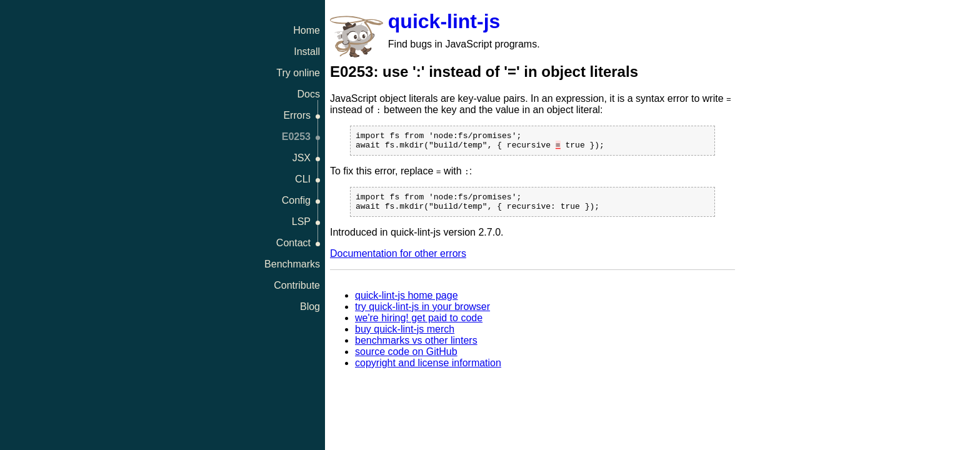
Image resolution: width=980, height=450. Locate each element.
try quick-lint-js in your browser (422, 314)
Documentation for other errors (398, 261)
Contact (293, 243)
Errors (297, 115)
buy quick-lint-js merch (405, 337)
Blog (310, 307)
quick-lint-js (444, 21)
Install (307, 52)
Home (307, 30)
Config (296, 200)
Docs (309, 94)
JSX (302, 158)
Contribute (297, 285)
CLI (303, 179)
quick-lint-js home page (407, 303)
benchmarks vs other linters (416, 348)
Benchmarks (292, 264)
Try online (298, 73)
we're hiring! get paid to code (419, 325)
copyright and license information (428, 370)
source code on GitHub (406, 359)
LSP (301, 222)
